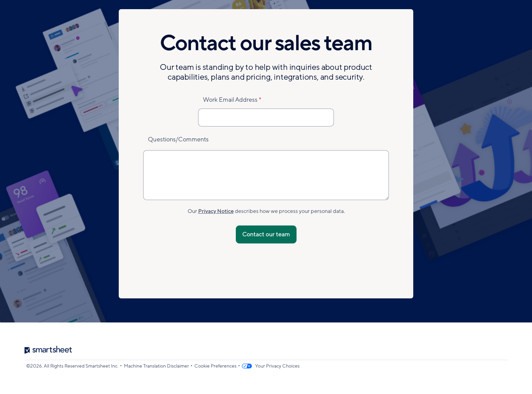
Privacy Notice (216, 211)
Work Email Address (230, 100)
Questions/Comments (178, 139)
